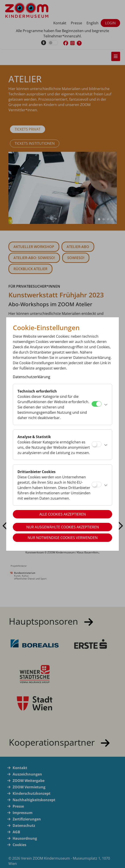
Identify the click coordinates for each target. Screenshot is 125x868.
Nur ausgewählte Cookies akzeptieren (63, 527)
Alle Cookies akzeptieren (63, 514)
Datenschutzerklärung (32, 377)
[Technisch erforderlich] (97, 404)
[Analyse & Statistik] (97, 444)
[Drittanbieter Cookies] (97, 484)
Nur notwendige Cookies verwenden (63, 538)
